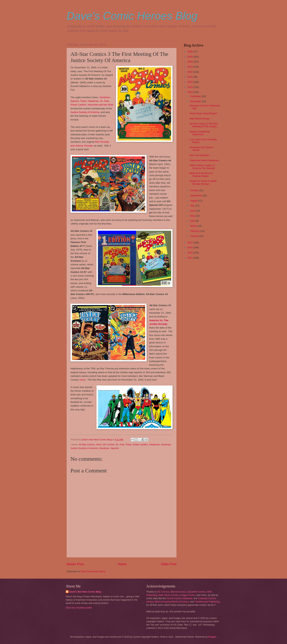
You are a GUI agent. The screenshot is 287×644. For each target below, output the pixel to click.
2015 (190, 253)
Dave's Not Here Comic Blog (85, 592)
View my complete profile (79, 608)
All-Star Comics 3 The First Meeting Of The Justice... (204, 125)
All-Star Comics (87, 445)
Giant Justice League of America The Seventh (202, 167)
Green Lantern (78, 105)
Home (122, 564)
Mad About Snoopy (200, 119)
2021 (190, 77)
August (194, 201)
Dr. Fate (105, 101)
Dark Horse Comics (169, 595)
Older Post (169, 564)
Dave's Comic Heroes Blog (132, 16)
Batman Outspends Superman (200, 133)
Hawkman (93, 101)
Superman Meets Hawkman (204, 160)
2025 (190, 57)
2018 (190, 92)
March (194, 226)
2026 (190, 52)
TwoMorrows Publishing (207, 602)
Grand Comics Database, (180, 598)
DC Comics (109, 445)
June (193, 211)
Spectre (75, 101)
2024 (190, 62)
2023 (190, 67)
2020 (190, 82)
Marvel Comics (178, 592)
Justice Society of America (85, 112)
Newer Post (75, 564)
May (193, 216)
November (196, 101)
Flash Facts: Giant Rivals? (203, 113)
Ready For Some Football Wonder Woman (203, 182)
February (195, 231)
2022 (190, 72)
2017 (190, 243)
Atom (99, 445)
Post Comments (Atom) (93, 571)
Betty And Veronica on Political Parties (201, 175)
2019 (190, 87)
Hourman (166, 445)
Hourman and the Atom (101, 105)
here (82, 380)
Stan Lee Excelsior (199, 155)
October (195, 190)
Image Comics (188, 595)
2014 (190, 258)
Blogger (212, 637)
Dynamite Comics (197, 592)
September (196, 195)
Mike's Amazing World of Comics (172, 602)
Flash (83, 101)
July (193, 206)
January (195, 236)
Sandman (105, 97)
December (196, 96)
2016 (190, 247)
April (193, 221)
